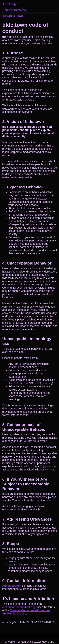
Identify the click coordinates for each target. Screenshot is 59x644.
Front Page (10, 4)
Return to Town (13, 16)
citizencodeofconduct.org (19, 607)
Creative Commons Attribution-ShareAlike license (26, 612)
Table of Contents (14, 10)
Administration (12, 586)
